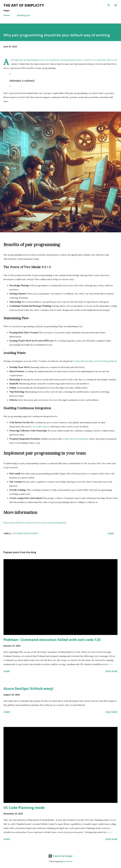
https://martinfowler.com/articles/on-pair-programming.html (35, 523)
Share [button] (111, 533)
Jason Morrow (67, 862)
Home (7, 15)
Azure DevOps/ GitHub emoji (28, 688)
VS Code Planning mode (24, 807)
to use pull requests (40, 427)
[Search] (109, 5)
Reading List (23, 15)
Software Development (25, 533)
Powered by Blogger (61, 856)
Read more (112, 671)
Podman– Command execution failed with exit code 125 (52, 640)
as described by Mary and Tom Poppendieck (95, 361)
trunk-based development (75, 439)
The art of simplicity (24, 5)
